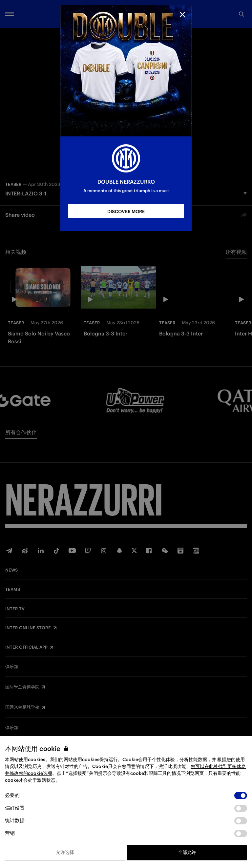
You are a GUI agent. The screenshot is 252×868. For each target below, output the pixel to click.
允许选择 (65, 852)
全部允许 (187, 852)
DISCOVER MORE (126, 212)
